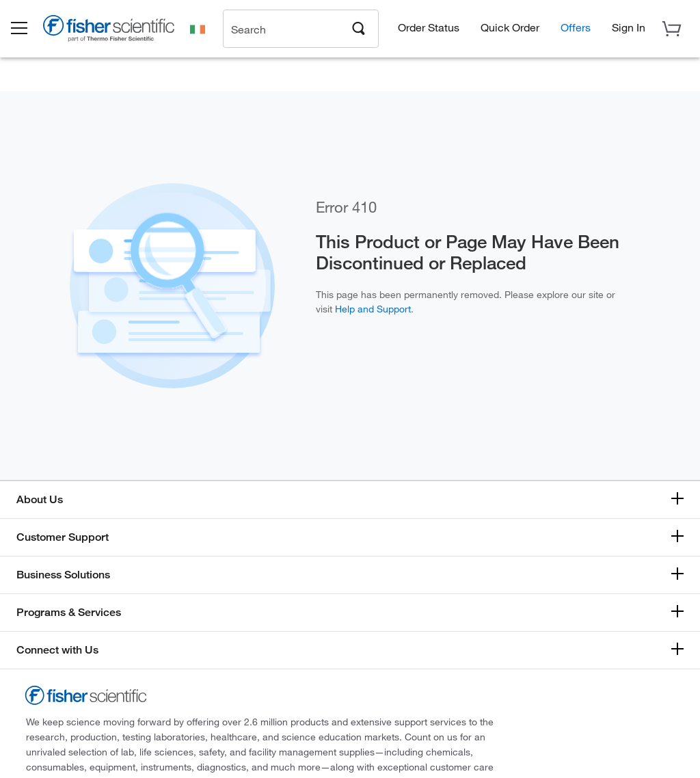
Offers (576, 28)
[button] (29, 29)
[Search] (359, 28)
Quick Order (510, 28)
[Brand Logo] (120, 31)
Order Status (429, 28)
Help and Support (373, 309)
